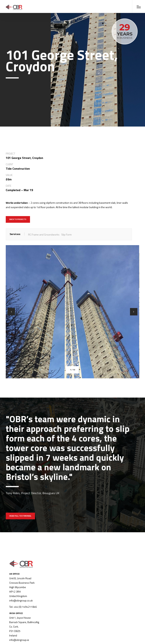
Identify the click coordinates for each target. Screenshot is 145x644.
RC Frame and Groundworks (44, 234)
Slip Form (66, 234)
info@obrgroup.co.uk (21, 600)
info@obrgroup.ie (19, 640)
